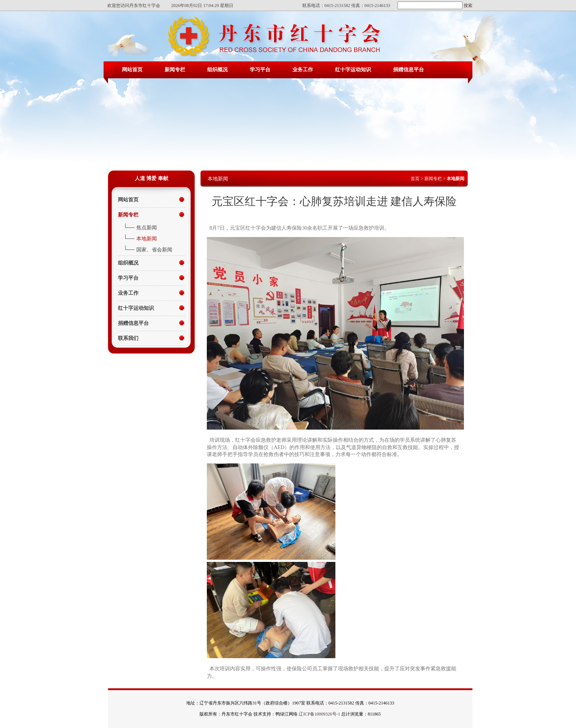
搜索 (467, 6)
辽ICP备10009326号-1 (319, 714)
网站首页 (132, 70)
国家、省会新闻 (154, 250)
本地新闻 (147, 239)
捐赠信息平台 (408, 70)
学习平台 (260, 70)
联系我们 (128, 338)
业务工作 (303, 70)
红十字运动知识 (353, 70)
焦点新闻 (147, 228)
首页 (415, 179)
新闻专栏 (175, 70)
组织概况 (217, 70)
